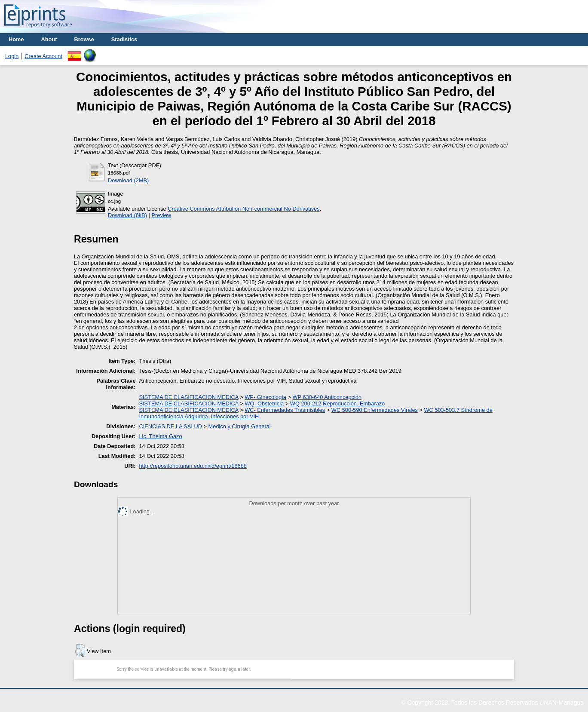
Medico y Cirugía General (240, 426)
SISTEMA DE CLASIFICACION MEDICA (189, 397)
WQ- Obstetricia (264, 404)
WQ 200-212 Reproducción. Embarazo (338, 404)
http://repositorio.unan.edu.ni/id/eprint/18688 (193, 466)
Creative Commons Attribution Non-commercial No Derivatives (243, 209)
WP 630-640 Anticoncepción (327, 397)
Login (12, 56)
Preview (161, 215)
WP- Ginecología (265, 397)
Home (16, 39)
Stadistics (124, 39)
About (49, 39)
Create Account (43, 56)
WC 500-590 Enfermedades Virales (375, 410)
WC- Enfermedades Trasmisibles (285, 410)
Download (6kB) (127, 215)
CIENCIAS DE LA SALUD (171, 426)
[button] (80, 651)
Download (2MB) (128, 180)
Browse (84, 39)
